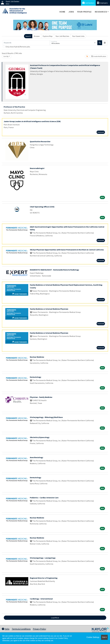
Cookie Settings (93, 637)
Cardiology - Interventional (41, 599)
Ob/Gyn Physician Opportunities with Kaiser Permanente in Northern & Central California (67, 250)
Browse (37, 36)
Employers (102, 3)
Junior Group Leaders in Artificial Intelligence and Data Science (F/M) (32, 121)
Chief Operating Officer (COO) (42, 207)
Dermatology (35, 377)
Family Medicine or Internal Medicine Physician (49, 309)
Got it (104, 637)
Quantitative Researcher (40, 141)
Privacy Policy (39, 629)
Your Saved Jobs (78, 36)
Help (6, 629)
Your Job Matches (62, 36)
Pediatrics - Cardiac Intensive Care (44, 498)
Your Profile (84, 12)
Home (62, 12)
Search (28, 36)
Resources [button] (101, 12)
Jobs (71, 12)
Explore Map (48, 36)
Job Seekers (88, 3)
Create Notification (99, 56)
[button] (105, 43)
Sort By (6, 56)
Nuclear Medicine (37, 357)
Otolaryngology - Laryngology (43, 558)
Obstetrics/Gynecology (40, 437)
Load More (55, 618)
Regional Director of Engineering (44, 578)
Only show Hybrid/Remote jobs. (18, 47)
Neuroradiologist (37, 168)
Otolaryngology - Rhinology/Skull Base (46, 417)
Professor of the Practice (14, 107)
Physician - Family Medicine (41, 397)
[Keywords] (26, 43)
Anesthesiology (36, 457)
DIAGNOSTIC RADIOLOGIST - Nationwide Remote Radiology (54, 270)
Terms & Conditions (21, 629)
